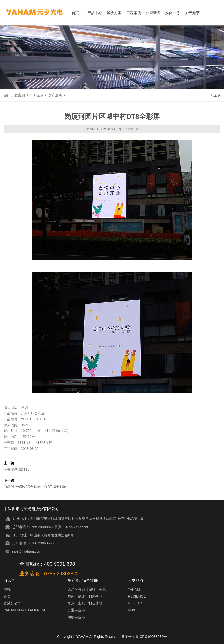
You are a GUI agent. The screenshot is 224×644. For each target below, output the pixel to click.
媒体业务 (173, 13)
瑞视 (7, 589)
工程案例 (134, 13)
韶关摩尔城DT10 (17, 469)
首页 (75, 13)
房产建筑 (55, 95)
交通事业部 (76, 610)
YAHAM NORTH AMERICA (25, 610)
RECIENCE (137, 596)
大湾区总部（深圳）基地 (87, 589)
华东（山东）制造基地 (85, 603)
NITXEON (135, 603)
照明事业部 (76, 617)
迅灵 (7, 596)
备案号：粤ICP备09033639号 (144, 637)
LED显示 (37, 95)
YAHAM (134, 589)
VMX (131, 610)
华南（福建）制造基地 (85, 596)
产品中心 (95, 13)
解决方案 (114, 13)
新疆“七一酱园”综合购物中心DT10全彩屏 (35, 487)
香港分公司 (12, 603)
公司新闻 (153, 13)
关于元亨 (192, 13)
